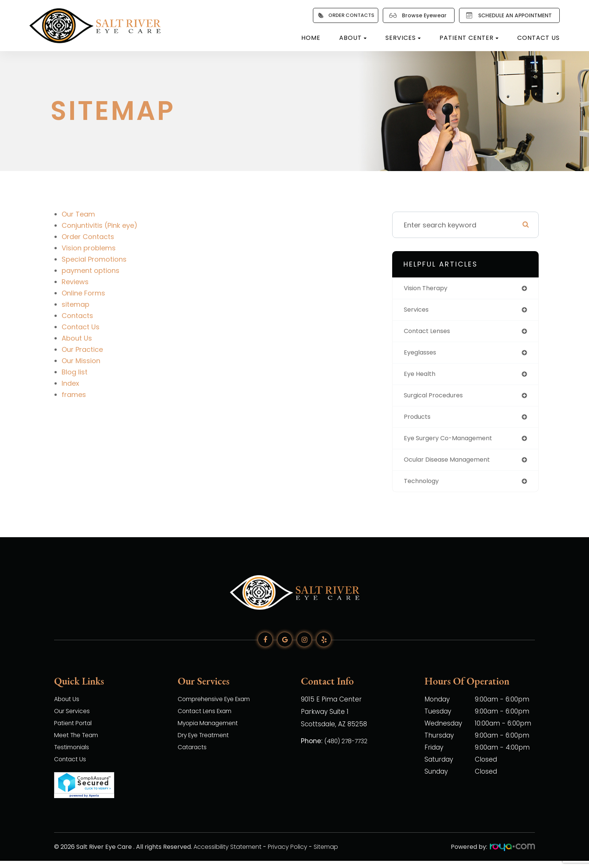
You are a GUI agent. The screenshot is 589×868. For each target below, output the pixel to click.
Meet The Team (79, 743)
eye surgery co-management (454, 444)
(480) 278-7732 (349, 747)
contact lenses (430, 333)
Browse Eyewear (416, 15)
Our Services (74, 719)
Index (70, 383)
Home (311, 38)
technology (424, 488)
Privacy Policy (288, 854)
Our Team (78, 214)
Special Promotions (94, 259)
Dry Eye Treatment (208, 743)
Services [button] (403, 38)
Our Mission (81, 361)
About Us (77, 338)
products (419, 422)
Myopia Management (212, 731)
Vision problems (89, 248)
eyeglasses (422, 355)
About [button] (353, 38)
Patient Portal (76, 731)
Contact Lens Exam (209, 719)
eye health (421, 377)
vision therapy (429, 289)
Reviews (75, 282)
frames (74, 395)
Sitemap (326, 854)
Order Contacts (88, 237)
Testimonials (74, 755)
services (418, 311)
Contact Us (538, 38)
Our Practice (82, 349)
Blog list (75, 372)
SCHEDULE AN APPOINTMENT (507, 15)
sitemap (76, 304)
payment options (91, 270)
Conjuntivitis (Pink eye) (100, 225)
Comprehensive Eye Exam (219, 707)
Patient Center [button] (469, 38)
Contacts (77, 316)
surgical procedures (437, 399)
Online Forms (83, 293)
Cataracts (194, 755)
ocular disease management (452, 466)
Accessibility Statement (227, 854)
